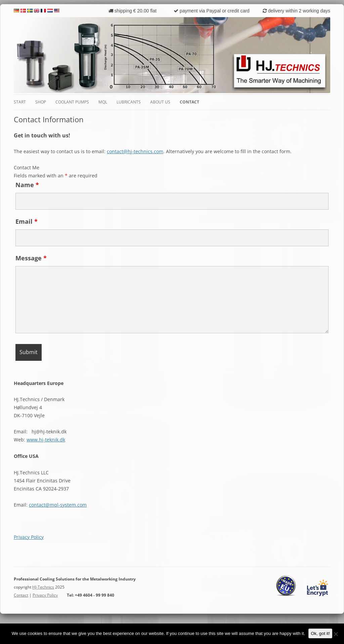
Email (27, 221)
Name (27, 185)
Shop (41, 102)
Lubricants (129, 102)
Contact (189, 102)
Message (31, 258)
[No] (336, 634)
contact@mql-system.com (58, 505)
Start (20, 102)
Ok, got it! (320, 633)
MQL (103, 102)
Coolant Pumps (72, 102)
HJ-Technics (43, 587)
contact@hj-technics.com (135, 151)
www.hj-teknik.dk (46, 440)
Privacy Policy (29, 537)
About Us (160, 102)
